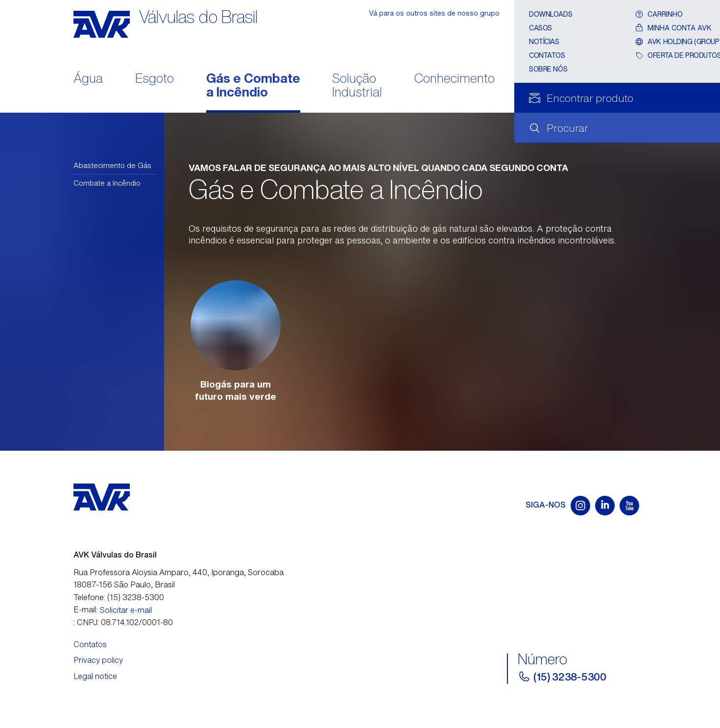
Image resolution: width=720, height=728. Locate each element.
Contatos (547, 55)
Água (88, 79)
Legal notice (95, 676)
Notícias (544, 41)
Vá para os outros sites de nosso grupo (434, 13)
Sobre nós (548, 69)
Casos (540, 28)
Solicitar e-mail (126, 610)
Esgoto (155, 79)
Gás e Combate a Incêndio (253, 86)
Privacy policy (98, 660)
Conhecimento (455, 79)
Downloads (551, 14)
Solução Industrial (357, 86)
